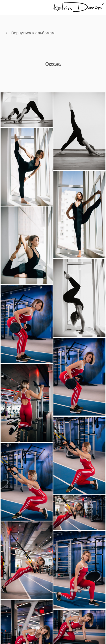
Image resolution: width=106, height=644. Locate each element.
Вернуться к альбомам (33, 33)
